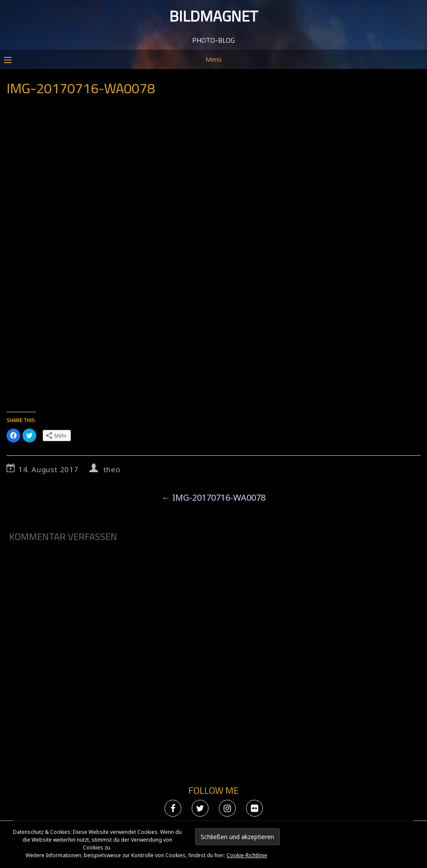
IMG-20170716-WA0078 (213, 497)
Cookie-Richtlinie (247, 855)
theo (112, 469)
